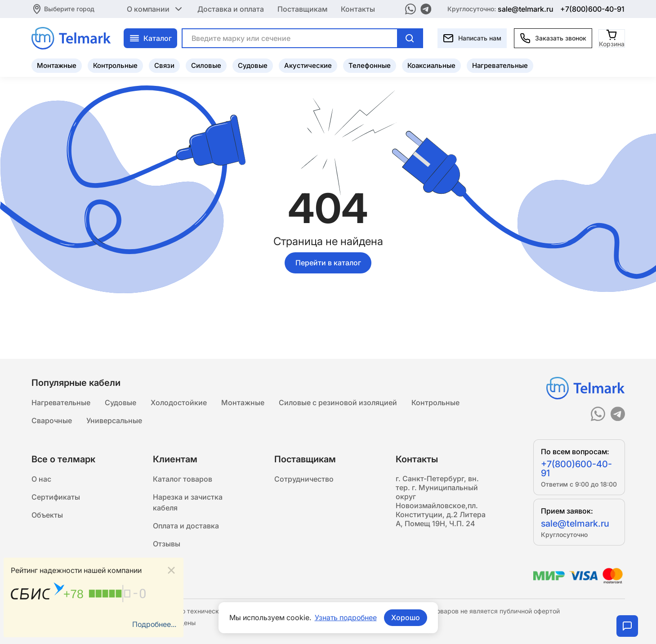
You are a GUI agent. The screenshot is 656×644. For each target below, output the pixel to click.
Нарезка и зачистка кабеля (188, 503)
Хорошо (406, 617)
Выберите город (69, 9)
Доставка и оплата (231, 9)
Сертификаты (56, 497)
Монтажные (57, 65)
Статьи (165, 562)
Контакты (358, 9)
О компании (155, 9)
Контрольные (115, 65)
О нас (41, 479)
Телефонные (370, 65)
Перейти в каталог (328, 263)
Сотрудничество (304, 479)
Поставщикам (302, 9)
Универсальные (114, 421)
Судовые (253, 65)
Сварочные (52, 421)
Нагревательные (500, 65)
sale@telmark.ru (526, 9)
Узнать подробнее (346, 617)
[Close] (171, 571)
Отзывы (167, 544)
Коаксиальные (431, 65)
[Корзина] (612, 38)
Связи (164, 65)
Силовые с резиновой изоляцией (338, 403)
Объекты (47, 515)
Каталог (150, 38)
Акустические (308, 65)
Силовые (206, 65)
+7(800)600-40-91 (592, 9)
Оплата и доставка (186, 526)
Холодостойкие (179, 403)
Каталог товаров (183, 479)
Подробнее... (154, 625)
